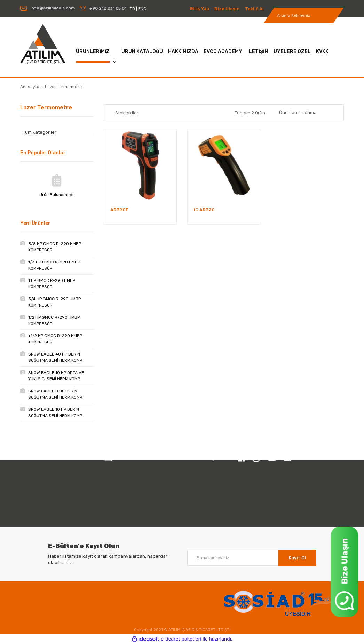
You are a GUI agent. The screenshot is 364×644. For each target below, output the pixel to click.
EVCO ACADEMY (223, 52)
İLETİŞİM (258, 52)
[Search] (304, 15)
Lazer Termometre (63, 87)
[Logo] (43, 44)
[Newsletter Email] (252, 558)
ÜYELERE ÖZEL (292, 52)
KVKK (322, 52)
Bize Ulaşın (227, 9)
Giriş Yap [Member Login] (199, 9)
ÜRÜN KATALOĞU (142, 52)
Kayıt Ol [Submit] (297, 558)
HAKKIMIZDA (183, 52)
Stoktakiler (127, 113)
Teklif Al (254, 9)
